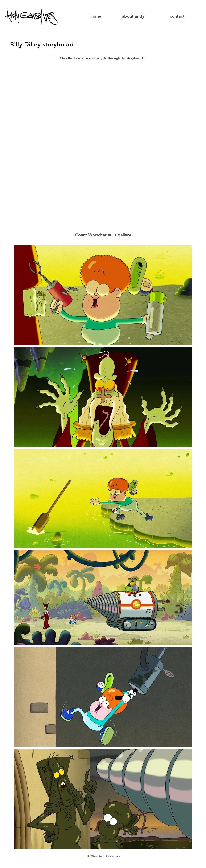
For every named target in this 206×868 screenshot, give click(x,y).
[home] (97, 16)
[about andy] (133, 16)
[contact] (177, 16)
